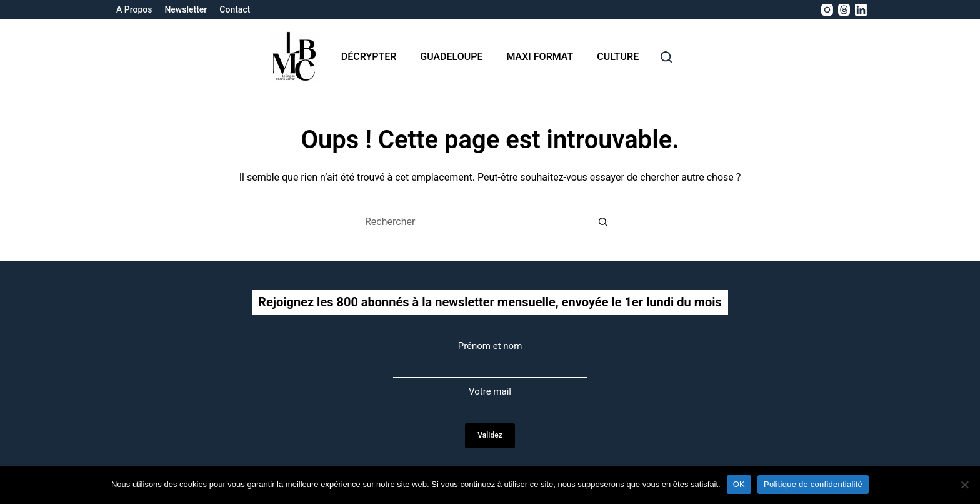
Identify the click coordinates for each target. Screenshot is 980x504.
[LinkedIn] (861, 10)
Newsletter (186, 9)
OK (739, 484)
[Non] (964, 485)
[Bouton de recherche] (602, 222)
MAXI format (540, 57)
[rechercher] (666, 57)
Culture (618, 57)
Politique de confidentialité (813, 484)
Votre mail (490, 391)
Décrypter (369, 57)
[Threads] (844, 10)
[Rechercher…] (477, 222)
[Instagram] (827, 10)
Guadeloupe (451, 57)
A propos (134, 9)
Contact (235, 9)
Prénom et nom (490, 346)
